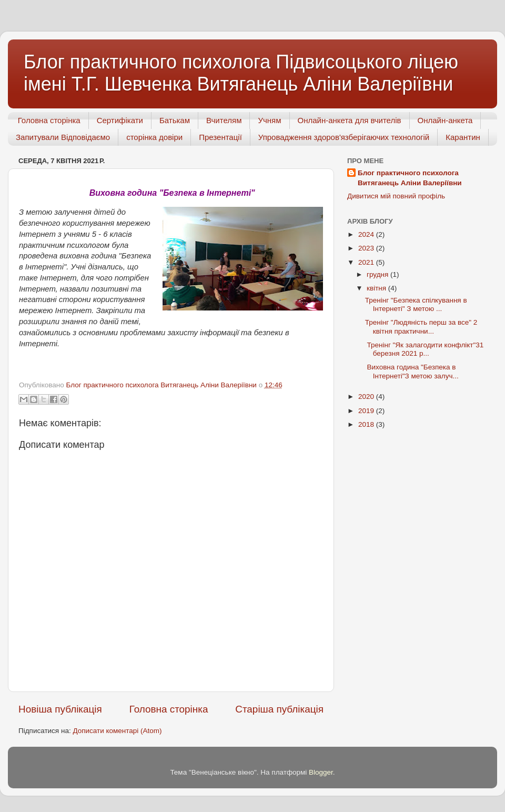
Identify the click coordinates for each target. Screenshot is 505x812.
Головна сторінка (49, 120)
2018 (367, 424)
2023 (367, 248)
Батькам (175, 120)
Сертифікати (120, 120)
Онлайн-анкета (445, 120)
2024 (367, 234)
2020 (367, 397)
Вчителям (224, 120)
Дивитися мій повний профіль (396, 196)
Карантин (463, 137)
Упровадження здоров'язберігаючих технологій (344, 137)
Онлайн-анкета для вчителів (350, 120)
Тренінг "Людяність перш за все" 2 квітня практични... (421, 327)
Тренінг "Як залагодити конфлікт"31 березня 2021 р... (425, 349)
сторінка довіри (154, 137)
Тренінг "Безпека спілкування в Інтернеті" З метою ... (416, 304)
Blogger (321, 772)
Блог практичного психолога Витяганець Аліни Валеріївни (410, 178)
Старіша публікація (279, 709)
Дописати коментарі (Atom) (117, 731)
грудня (378, 274)
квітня (377, 288)
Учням (269, 120)
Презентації (220, 137)
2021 (367, 262)
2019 (367, 411)
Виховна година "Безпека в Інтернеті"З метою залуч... (412, 371)
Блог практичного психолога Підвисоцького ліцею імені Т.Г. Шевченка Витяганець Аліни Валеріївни (241, 73)
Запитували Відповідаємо (63, 137)
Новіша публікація (60, 709)
